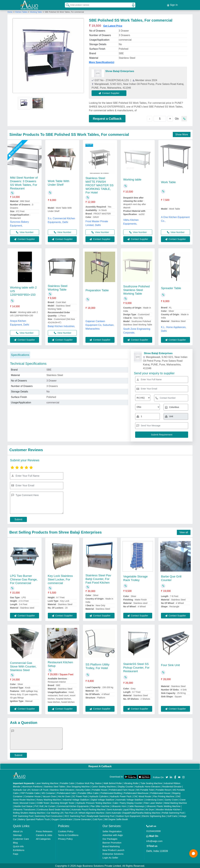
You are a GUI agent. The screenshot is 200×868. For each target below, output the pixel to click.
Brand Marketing (111, 846)
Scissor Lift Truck (40, 789)
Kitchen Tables (22, 11)
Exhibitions (19, 849)
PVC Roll (39, 806)
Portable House (100, 789)
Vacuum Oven (49, 796)
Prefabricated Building (111, 793)
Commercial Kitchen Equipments (73, 806)
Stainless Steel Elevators (62, 789)
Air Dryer (150, 809)
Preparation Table (97, 290)
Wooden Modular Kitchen (168, 809)
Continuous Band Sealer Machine (54, 809)
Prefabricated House (160, 793)
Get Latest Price (113, 25)
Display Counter (125, 786)
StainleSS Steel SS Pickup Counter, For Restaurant (136, 667)
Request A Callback (100, 766)
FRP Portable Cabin (30, 793)
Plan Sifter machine (100, 806)
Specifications (20, 354)
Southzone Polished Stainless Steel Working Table (136, 289)
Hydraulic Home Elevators (148, 786)
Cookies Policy (66, 831)
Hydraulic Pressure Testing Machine (94, 802)
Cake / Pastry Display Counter (127, 802)
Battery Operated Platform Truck (34, 819)
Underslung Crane (154, 799)
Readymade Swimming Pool (100, 815)
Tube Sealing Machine (151, 783)
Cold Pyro (97, 819)
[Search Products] (66, 5)
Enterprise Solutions (113, 853)
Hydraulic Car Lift (21, 789)
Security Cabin (83, 789)
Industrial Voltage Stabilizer (76, 799)
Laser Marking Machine (47, 783)
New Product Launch (113, 849)
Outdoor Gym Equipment (128, 815)
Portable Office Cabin (88, 793)
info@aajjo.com (154, 840)
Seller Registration (112, 831)
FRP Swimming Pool (23, 815)
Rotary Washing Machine (49, 799)
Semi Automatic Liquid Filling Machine (125, 809)
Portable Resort (163, 789)
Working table (132, 179)
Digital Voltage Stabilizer (103, 799)
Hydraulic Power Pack (121, 796)
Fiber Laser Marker (153, 802)
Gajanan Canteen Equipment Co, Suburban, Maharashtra (100, 324)
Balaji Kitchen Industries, (61, 326)
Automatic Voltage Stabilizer (130, 799)
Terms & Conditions (68, 834)
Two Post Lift (71, 812)
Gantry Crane (171, 799)
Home (10, 11)
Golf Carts (172, 815)
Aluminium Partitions (32, 786)
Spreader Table (171, 287)
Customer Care (21, 838)
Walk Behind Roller (113, 783)
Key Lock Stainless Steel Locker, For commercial (60, 579)
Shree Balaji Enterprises (120, 71)
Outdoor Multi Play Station (89, 783)
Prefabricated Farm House (122, 789)
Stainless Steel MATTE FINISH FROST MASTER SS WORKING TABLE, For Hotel (99, 185)
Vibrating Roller (131, 783)
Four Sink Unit (170, 665)
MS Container (48, 793)
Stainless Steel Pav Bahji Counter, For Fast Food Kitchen (98, 578)
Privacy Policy (65, 838)
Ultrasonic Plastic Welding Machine (163, 806)
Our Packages (110, 838)
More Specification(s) (102, 62)
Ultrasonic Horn (119, 806)
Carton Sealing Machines (104, 786)
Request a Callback (107, 118)
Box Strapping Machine (78, 786)
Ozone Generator (82, 819)
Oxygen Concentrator (62, 819)
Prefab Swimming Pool (173, 812)
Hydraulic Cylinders (99, 796)
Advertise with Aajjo (113, 834)
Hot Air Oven (64, 796)
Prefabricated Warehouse (136, 793)
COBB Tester (43, 802)
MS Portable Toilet (145, 789)
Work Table (168, 182)
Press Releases (44, 831)
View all (184, 532)
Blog (15, 842)
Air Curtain (50, 806)
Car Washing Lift (55, 812)
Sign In (172, 5)
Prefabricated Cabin (67, 793)
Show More (182, 134)
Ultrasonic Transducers (24, 809)
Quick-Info (18, 846)
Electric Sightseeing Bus (154, 815)
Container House (32, 796)
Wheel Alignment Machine (92, 812)
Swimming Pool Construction (49, 815)
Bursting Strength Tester (63, 802)
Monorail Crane (27, 802)
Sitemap (17, 834)
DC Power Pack (80, 796)
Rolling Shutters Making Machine (29, 812)
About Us (18, 831)
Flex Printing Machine (164, 796)
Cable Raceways (136, 806)
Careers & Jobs (44, 834)
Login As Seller (110, 857)
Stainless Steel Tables (55, 786)
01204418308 (153, 830)
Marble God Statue (23, 806)
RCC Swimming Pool (75, 815)
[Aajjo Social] (167, 776)
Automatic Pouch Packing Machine (88, 809)
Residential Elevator (172, 786)
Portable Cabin (67, 783)
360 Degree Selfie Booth (116, 819)
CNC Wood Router (142, 796)
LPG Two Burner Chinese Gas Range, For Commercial (24, 579)
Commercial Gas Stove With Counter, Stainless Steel (23, 666)
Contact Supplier (110, 92)
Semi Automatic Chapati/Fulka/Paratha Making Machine (133, 812)
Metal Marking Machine (176, 802)
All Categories (43, 838)
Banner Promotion (112, 842)
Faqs (16, 853)
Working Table (36, 11)
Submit (18, 519)
